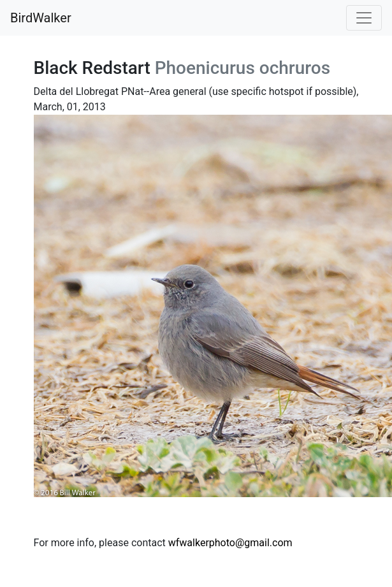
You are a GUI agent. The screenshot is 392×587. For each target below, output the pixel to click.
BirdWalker (41, 18)
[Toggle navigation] (364, 18)
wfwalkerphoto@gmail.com (230, 543)
